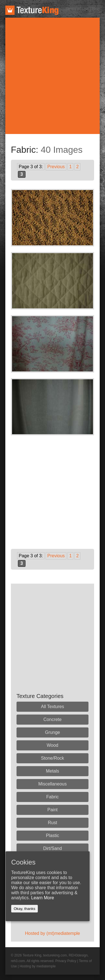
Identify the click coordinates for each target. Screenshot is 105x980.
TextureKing (32, 10)
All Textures (52, 707)
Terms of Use (77, 9)
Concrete (53, 719)
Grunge (53, 732)
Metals (53, 771)
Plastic (53, 835)
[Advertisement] (53, 76)
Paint (52, 810)
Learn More (43, 898)
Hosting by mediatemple (38, 966)
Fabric (52, 797)
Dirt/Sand (53, 848)
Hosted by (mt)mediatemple (53, 933)
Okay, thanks (25, 909)
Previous (56, 167)
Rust (53, 823)
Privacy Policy (66, 961)
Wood (53, 745)
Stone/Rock (53, 758)
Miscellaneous (53, 784)
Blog (96, 9)
